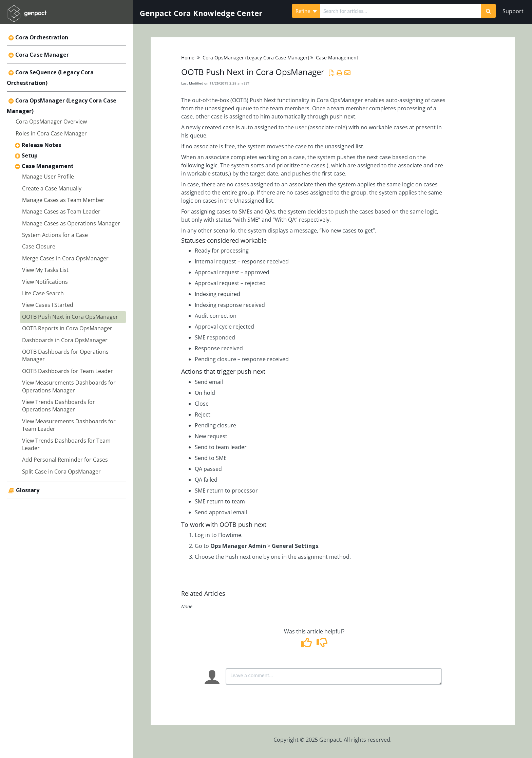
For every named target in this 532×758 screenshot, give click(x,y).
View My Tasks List (45, 270)
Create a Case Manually (52, 188)
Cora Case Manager (42, 55)
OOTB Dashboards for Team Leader (68, 371)
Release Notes (41, 145)
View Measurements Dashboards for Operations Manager (69, 386)
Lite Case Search (43, 293)
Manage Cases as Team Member (63, 200)
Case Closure (39, 246)
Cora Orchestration (42, 37)
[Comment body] (334, 677)
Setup (30, 155)
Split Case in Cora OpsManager (61, 472)
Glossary (28, 490)
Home (188, 58)
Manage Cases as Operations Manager (71, 223)
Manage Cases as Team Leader (61, 211)
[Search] (488, 11)
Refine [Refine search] (306, 11)
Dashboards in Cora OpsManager (65, 340)
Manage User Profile (48, 177)
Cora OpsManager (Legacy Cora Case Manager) (256, 58)
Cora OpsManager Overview (51, 122)
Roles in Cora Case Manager (51, 133)
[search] (401, 11)
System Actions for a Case (55, 235)
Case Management (48, 166)
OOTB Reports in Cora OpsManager (67, 328)
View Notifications (45, 282)
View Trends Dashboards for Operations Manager (59, 406)
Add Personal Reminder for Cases (65, 460)
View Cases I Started (48, 305)
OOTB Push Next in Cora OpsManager (70, 317)
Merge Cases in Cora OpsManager (65, 258)
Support (513, 11)
